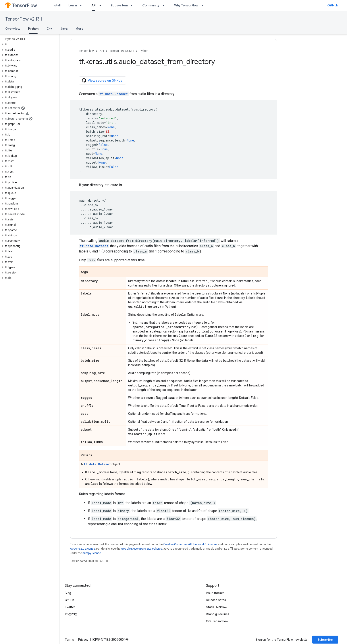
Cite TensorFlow (217, 621)
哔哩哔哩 (71, 614)
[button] (29, 44)
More (79, 29)
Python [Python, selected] (33, 29)
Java (64, 29)
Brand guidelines (218, 614)
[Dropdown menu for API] (102, 5)
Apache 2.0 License (82, 549)
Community (151, 5)
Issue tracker (215, 593)
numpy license (92, 553)
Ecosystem (119, 5)
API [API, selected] (94, 5)
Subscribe (325, 640)
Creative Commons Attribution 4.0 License (190, 544)
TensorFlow (86, 51)
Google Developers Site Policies (142, 549)
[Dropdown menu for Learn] (82, 5)
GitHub (333, 5)
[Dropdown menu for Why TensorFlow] (204, 5)
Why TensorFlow (186, 5)
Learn (73, 5)
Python (144, 51)
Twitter (70, 607)
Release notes (216, 600)
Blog (68, 593)
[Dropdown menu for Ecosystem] (133, 5)
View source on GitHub (102, 80)
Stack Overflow (217, 607)
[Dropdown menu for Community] (165, 5)
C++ (49, 29)
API (102, 51)
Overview (13, 29)
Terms (69, 640)
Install (56, 5)
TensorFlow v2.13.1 (24, 19)
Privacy (83, 640)
